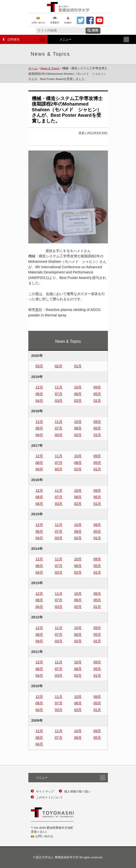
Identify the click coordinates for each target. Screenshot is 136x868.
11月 (59, 387)
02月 (59, 366)
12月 (39, 387)
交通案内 (55, 23)
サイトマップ (45, 792)
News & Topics (50, 68)
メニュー (91, 39)
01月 (78, 366)
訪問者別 (23, 39)
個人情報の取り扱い (78, 792)
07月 (59, 394)
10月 (78, 387)
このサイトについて (49, 797)
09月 (97, 387)
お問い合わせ (38, 23)
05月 (97, 394)
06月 (78, 394)
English (68, 23)
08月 (39, 394)
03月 (39, 366)
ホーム (33, 68)
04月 (39, 401)
